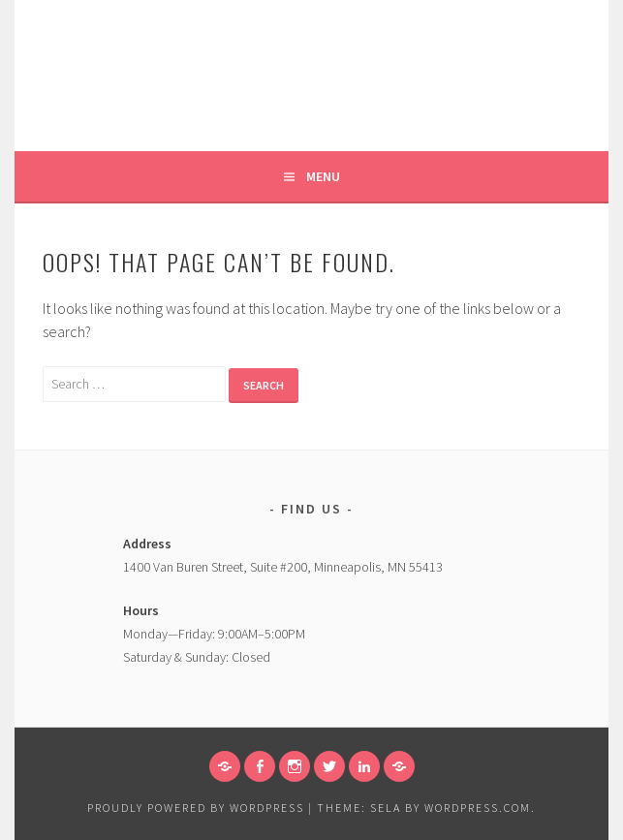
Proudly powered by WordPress (196, 808)
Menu (323, 176)
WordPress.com (478, 808)
